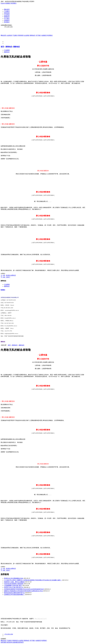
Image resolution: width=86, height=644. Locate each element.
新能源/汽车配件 (21, 603)
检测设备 (25, 600)
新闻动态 (7, 17)
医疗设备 (31, 603)
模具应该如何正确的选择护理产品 (14, 593)
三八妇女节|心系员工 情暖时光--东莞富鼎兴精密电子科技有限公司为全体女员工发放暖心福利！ (33, 580)
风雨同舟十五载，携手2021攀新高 (14, 582)
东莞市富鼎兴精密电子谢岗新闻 (14, 584)
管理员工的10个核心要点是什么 (14, 587)
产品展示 (7, 11)
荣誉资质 (7, 13)
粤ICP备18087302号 (41, 619)
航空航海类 (4, 603)
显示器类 (12, 603)
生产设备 (18, 600)
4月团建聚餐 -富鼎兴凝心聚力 (13, 586)
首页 (2, 47)
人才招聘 (3, 614)
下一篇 (5, 277)
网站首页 (7, 9)
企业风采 (7, 15)
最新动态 (17, 47)
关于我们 (7, 18)
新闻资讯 (3, 605)
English (3, 3)
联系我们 (14, 3)
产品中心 (3, 601)
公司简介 (3, 600)
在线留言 (8, 3)
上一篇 (8, 275)
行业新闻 (7, 50)
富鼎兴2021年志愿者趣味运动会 (14, 578)
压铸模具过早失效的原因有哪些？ (14, 595)
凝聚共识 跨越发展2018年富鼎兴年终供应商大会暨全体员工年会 (23, 591)
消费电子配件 (39, 603)
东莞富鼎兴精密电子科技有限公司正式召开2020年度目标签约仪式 (24, 589)
